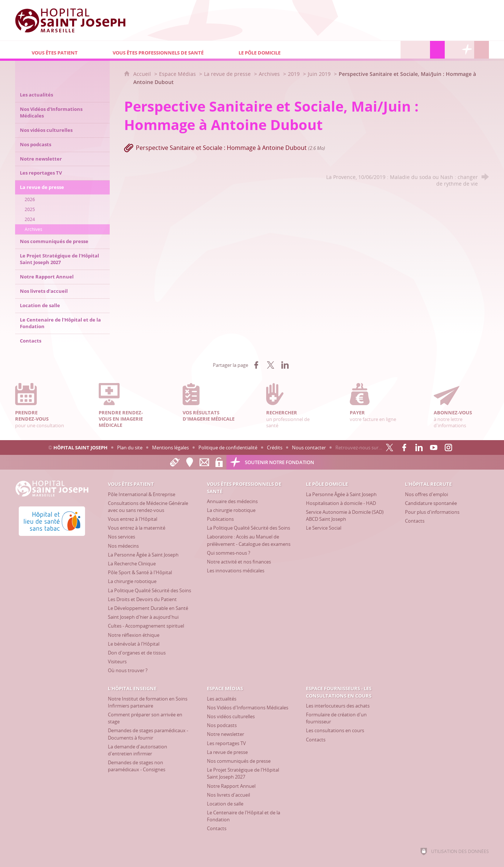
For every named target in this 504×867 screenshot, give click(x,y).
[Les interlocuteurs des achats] (338, 706)
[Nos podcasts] (222, 725)
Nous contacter (309, 447)
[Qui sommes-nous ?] (229, 553)
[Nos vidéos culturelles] (231, 716)
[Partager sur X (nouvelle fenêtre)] (271, 365)
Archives (269, 74)
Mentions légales (170, 447)
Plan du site (130, 447)
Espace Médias (177, 74)
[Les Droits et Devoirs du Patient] (142, 599)
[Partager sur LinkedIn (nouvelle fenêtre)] (285, 365)
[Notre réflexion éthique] (134, 635)
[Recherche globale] (482, 50)
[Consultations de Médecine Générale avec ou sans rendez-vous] (148, 507)
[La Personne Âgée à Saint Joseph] (143, 555)
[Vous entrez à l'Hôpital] (133, 519)
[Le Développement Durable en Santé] (148, 608)
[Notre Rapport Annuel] (231, 786)
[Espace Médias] (437, 50)
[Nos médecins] (123, 546)
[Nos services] (121, 537)
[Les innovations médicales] (236, 571)
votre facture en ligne (377, 403)
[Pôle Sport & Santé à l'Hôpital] (140, 572)
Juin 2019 (319, 74)
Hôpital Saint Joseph (80, 447)
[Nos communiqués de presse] (239, 761)
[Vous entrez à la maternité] (137, 528)
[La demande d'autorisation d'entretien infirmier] (138, 750)
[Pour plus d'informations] (432, 512)
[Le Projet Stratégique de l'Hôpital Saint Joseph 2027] (243, 773)
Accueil (143, 74)
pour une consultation (43, 406)
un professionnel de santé (294, 406)
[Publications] (220, 519)
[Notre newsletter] (225, 734)
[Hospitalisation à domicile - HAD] (341, 503)
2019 (294, 74)
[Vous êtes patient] (56, 50)
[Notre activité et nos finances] (239, 562)
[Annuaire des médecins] (232, 501)
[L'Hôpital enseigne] (423, 50)
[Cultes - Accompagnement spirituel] (146, 626)
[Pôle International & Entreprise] (142, 494)
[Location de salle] (225, 804)
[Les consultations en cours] (335, 730)
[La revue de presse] (227, 752)
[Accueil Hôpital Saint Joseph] (70, 20)
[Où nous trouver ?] (128, 670)
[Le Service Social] (324, 528)
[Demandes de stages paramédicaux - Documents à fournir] (148, 734)
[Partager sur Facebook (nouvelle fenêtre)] (256, 365)
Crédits (275, 447)
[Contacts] (415, 521)
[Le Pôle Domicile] (293, 50)
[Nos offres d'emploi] (427, 494)
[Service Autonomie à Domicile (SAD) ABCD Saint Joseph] (345, 515)
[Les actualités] (222, 699)
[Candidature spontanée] (431, 503)
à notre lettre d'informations (461, 406)
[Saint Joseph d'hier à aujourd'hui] (143, 617)
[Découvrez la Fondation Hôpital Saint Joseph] (467, 50)
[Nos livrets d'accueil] (228, 795)
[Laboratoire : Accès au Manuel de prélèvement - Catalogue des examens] (249, 540)
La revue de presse (227, 74)
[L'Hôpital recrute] (408, 50)
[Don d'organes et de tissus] (137, 653)
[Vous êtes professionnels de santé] (159, 50)
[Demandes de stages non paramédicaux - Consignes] (137, 766)
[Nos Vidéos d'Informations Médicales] (248, 708)
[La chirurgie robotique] (132, 581)
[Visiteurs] (117, 661)
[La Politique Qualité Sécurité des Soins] (149, 590)
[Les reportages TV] (226, 743)
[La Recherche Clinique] (132, 564)
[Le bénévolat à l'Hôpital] (134, 644)
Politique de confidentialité (228, 447)
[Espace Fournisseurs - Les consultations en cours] (452, 50)
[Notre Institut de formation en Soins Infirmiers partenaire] (148, 702)
